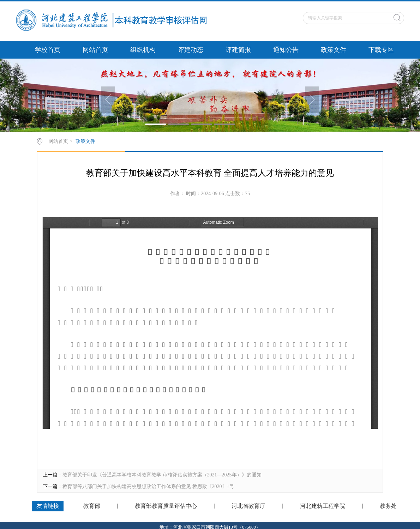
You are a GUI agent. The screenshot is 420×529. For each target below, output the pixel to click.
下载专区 (381, 50)
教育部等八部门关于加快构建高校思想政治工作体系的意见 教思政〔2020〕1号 (148, 486)
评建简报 (238, 50)
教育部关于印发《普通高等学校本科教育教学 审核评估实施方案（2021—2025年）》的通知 (162, 475)
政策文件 (334, 50)
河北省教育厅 (248, 506)
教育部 (92, 506)
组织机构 (143, 50)
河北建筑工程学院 (323, 506)
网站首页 (95, 50)
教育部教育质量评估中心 (166, 506)
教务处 (388, 506)
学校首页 (48, 50)
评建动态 (191, 50)
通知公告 (286, 50)
